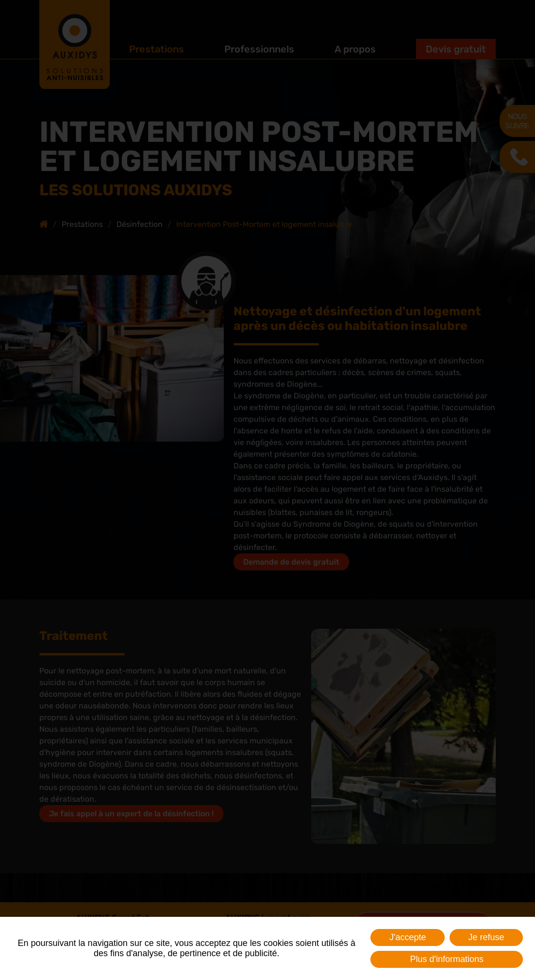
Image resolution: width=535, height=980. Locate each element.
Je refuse (486, 937)
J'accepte (408, 937)
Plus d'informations (447, 959)
